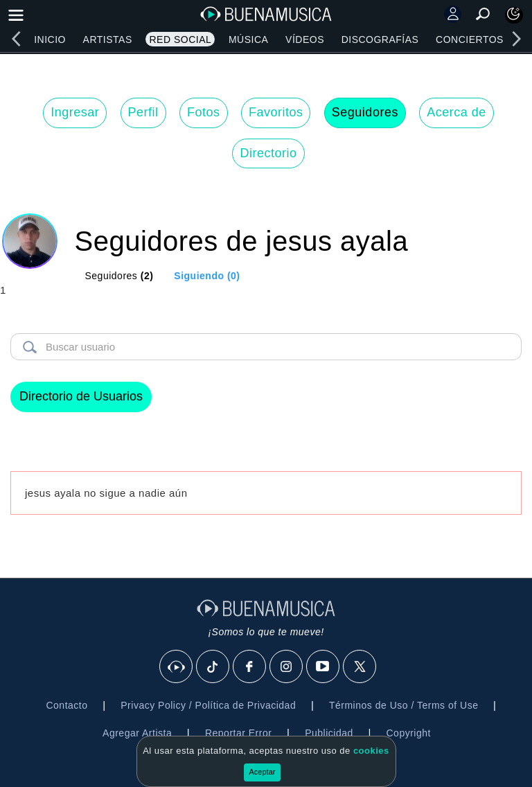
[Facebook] (250, 667)
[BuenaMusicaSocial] (177, 667)
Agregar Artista (137, 733)
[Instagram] (287, 667)
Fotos (204, 112)
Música (248, 39)
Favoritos (276, 112)
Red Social (180, 39)
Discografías (380, 39)
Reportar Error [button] (238, 733)
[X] (360, 667)
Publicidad (329, 733)
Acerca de (456, 112)
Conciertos (470, 39)
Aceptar (263, 772)
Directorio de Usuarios (81, 396)
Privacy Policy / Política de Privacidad (208, 705)
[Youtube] (323, 667)
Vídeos (305, 39)
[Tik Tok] (213, 667)
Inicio (50, 39)
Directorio (268, 153)
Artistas (108, 39)
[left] (16, 39)
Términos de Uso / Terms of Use (404, 705)
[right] (516, 39)
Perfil (143, 112)
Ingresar (75, 112)
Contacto (66, 705)
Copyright (409, 733)
